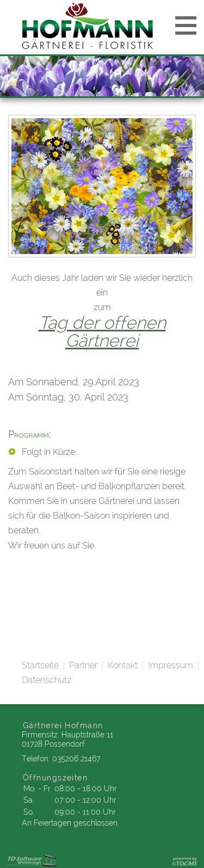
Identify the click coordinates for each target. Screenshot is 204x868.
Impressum (171, 665)
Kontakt (123, 665)
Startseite (40, 665)
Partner (83, 665)
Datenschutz (47, 680)
